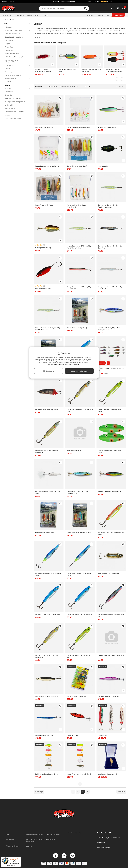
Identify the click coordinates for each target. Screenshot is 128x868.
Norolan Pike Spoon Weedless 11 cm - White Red (43, 71)
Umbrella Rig (9, 105)
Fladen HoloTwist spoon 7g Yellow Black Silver (80, 411)
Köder (12, 20)
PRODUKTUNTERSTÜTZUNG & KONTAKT (36, 840)
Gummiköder (16, 65)
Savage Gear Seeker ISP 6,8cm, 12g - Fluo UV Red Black (79, 288)
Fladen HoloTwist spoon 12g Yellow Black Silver (47, 452)
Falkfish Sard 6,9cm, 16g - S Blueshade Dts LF (111, 656)
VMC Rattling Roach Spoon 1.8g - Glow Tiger (48, 493)
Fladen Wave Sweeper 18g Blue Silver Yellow (79, 574)
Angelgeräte (7, 15)
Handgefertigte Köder (16, 54)
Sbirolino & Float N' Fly (16, 34)
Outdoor (46, 15)
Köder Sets (16, 27)
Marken (100, 15)
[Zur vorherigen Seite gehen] (39, 792)
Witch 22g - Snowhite (74, 451)
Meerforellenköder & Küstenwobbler (16, 61)
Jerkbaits (8, 69)
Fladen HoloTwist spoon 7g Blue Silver (48, 614)
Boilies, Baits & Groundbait (16, 30)
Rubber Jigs (9, 72)
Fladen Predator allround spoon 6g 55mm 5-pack (78, 206)
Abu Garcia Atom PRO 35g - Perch (47, 410)
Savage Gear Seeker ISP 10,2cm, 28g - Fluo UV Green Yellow (48, 329)
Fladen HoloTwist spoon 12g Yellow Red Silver (111, 533)
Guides (108, 15)
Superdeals (118, 15)
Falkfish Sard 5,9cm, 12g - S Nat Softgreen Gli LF (77, 493)
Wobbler (16, 115)
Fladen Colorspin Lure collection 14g (47, 166)
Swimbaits (16, 95)
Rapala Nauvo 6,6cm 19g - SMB (109, 573)
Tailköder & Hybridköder (13, 98)
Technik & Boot (19, 15)
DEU (9, 2)
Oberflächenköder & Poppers (15, 112)
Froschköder (9, 47)
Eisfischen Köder (16, 78)
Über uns (29, 846)
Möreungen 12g (103, 166)
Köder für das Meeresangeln (16, 57)
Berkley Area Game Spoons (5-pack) (47, 774)
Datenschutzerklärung (53, 834)
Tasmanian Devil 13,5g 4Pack (76, 696)
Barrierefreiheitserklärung (34, 834)
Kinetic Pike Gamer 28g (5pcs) (77, 166)
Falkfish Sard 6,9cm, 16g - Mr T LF (110, 492)
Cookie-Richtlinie (73, 364)
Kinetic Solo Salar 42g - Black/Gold (47, 696)
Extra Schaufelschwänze (13, 118)
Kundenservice (76, 833)
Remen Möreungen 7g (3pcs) (45, 532)
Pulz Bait (8, 82)
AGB (8, 834)
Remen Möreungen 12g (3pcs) (77, 328)
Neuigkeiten (91, 15)
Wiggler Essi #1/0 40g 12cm (107, 127)
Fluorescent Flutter (73, 735)
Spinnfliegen (9, 92)
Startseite (6, 20)
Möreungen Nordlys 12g (43, 248)
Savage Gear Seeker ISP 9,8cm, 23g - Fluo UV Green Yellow (111, 206)
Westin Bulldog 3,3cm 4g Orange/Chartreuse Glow (114, 70)
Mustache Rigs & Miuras (13, 75)
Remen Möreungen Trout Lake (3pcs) (79, 532)
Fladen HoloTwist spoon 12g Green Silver (110, 411)
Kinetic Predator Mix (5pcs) (44, 205)
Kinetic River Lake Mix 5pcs (44, 127)
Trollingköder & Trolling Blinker (16, 102)
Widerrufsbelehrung (13, 846)
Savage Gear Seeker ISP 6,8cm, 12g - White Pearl (111, 288)
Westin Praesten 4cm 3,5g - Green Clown (110, 452)
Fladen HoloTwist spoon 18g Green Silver (78, 656)
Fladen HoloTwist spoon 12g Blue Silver (80, 614)
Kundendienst (91, 2)
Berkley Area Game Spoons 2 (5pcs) (79, 774)
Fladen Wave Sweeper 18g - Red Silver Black (111, 615)
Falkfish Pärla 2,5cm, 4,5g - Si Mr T (68, 70)
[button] (111, 2)
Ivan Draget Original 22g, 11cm (108, 696)
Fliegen (16, 44)
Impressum (10, 839)
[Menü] (20, 858)
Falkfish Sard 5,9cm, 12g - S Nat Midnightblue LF (109, 329)
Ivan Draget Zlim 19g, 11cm (44, 735)
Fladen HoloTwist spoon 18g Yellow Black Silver (47, 656)
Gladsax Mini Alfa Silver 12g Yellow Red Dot (111, 370)
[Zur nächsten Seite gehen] (121, 792)
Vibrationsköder (10, 108)
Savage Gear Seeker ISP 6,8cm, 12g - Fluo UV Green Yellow (79, 247)
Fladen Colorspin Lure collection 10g (79, 127)
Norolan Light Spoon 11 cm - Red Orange (92, 70)
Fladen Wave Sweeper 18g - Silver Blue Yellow (48, 574)
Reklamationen (51, 839)
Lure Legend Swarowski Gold (108, 774)
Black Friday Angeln (103, 848)
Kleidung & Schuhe (34, 15)
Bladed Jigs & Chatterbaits (14, 37)
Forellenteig (9, 50)
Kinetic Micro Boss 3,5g (43, 289)
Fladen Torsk (102, 735)
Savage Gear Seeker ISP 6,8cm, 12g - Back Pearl (111, 247)
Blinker (7, 85)
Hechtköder (9, 40)
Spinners (16, 88)
